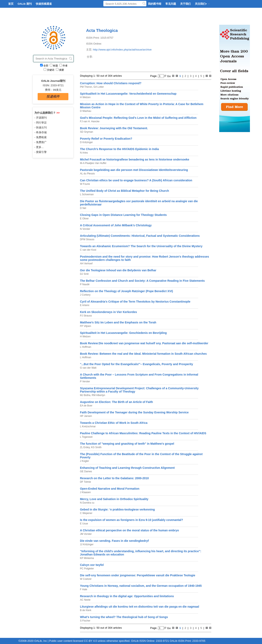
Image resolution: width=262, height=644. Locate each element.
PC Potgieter (87, 569)
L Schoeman (87, 194)
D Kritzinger (86, 142)
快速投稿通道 (44, 4)
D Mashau (86, 111)
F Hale (84, 589)
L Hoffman (86, 347)
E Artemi (85, 305)
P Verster (85, 381)
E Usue (84, 524)
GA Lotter (98, 87)
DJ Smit (84, 274)
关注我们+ (202, 4)
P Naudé (85, 284)
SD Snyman (87, 132)
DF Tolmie (86, 482)
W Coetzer (86, 579)
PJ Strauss (86, 316)
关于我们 (185, 4)
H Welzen (85, 97)
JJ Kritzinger (87, 544)
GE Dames (86, 471)
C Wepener (86, 513)
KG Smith (96, 447)
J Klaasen (85, 492)
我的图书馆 (155, 4)
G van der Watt (88, 368)
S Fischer (85, 621)
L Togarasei (86, 437)
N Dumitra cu (87, 503)
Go (169, 76)
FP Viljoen (86, 326)
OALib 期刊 (25, 4)
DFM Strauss (87, 239)
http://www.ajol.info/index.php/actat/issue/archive (122, 50)
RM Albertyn (98, 395)
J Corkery (85, 295)
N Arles (84, 153)
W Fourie (85, 184)
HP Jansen (86, 416)
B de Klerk (86, 610)
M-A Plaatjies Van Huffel (93, 163)
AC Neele (85, 600)
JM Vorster (86, 534)
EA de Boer (86, 406)
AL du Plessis (87, 174)
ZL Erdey (85, 447)
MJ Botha (85, 395)
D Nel (83, 208)
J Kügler (85, 461)
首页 (11, 4)
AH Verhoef (86, 264)
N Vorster (85, 229)
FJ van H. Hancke (90, 121)
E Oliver (84, 219)
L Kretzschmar (88, 426)
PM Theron (86, 87)
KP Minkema (87, 558)
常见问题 (171, 4)
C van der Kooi (88, 250)
